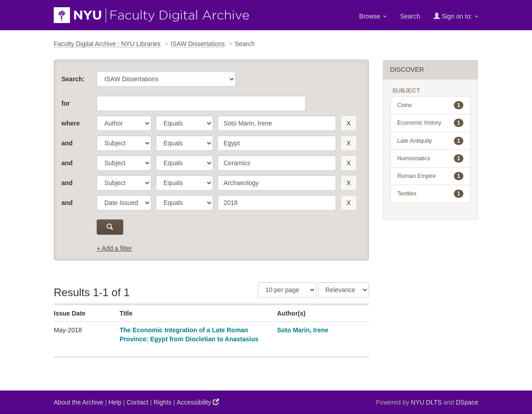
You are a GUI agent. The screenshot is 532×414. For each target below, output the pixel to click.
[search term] (277, 123)
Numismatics (431, 158)
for (66, 103)
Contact (137, 402)
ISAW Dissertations (198, 44)
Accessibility (198, 402)
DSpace (467, 402)
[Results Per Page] (287, 290)
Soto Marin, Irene (303, 330)
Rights (163, 402)
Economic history (431, 123)
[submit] (110, 227)
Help (115, 402)
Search (410, 16)
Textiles (431, 194)
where (70, 123)
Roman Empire (431, 176)
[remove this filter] (348, 123)
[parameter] (124, 123)
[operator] (184, 123)
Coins (431, 105)
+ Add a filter (114, 248)
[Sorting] (343, 290)
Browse (373, 16)
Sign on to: (456, 16)
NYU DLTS (426, 402)
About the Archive (79, 402)
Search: (73, 79)
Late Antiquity (431, 141)
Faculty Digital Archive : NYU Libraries (107, 44)
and (67, 143)
